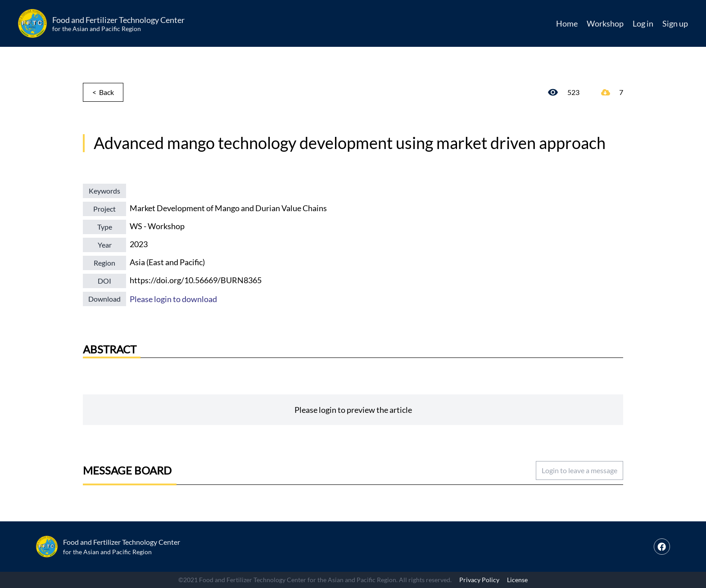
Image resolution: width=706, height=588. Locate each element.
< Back (103, 92)
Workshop (605, 23)
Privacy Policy (479, 580)
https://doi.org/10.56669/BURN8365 (196, 280)
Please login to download (173, 299)
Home (567, 23)
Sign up (675, 23)
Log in (643, 23)
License (517, 580)
